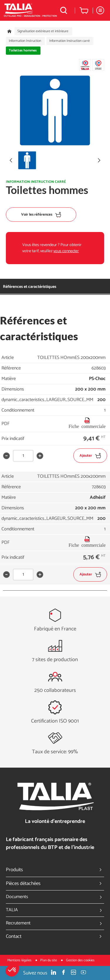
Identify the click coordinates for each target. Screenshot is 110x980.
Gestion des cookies (80, 960)
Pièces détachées (55, 883)
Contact (55, 936)
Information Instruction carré (70, 41)
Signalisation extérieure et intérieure (43, 31)
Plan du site (49, 960)
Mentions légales (20, 960)
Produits (55, 870)
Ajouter (90, 456)
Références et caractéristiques (30, 287)
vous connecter (66, 251)
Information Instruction (25, 41)
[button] (12, 970)
